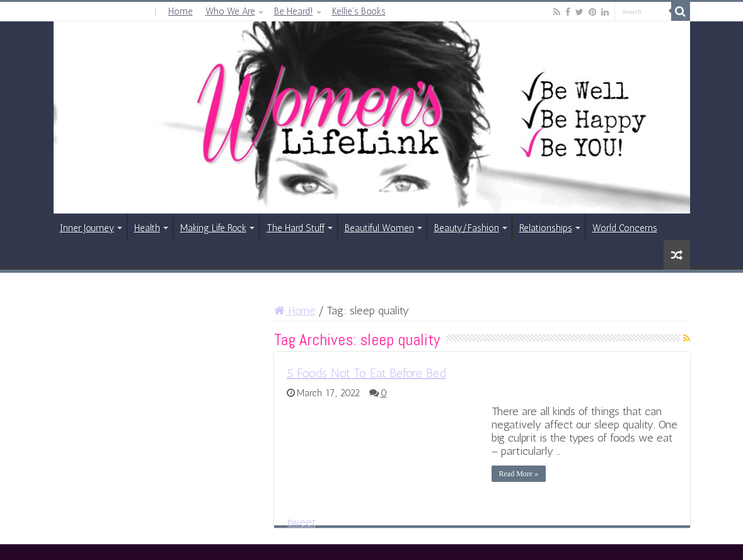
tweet (302, 522)
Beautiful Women (379, 228)
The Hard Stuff (296, 228)
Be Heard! (294, 11)
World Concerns (625, 228)
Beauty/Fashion (467, 228)
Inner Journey (87, 228)
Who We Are (230, 11)
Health (147, 228)
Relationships (546, 228)
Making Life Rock (213, 228)
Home (181, 11)
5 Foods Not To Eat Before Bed (366, 373)
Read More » (519, 474)
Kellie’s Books (359, 11)
